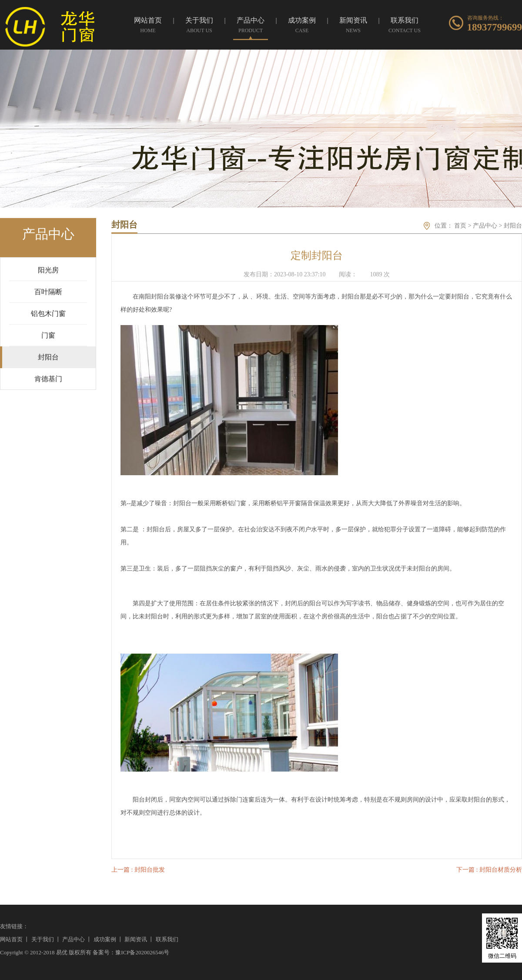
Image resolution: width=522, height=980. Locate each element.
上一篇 (138, 870)
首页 (460, 226)
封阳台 (513, 226)
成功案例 (105, 939)
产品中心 (485, 226)
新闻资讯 (136, 939)
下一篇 (489, 870)
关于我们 (43, 939)
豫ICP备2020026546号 (142, 952)
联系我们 (167, 939)
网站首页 (11, 939)
